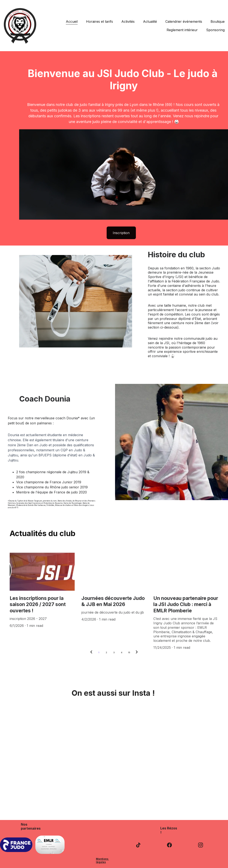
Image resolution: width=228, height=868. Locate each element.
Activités (128, 21)
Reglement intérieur (182, 30)
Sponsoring (215, 30)
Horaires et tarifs (99, 21)
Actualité (150, 21)
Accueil (72, 21)
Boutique (218, 21)
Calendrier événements (184, 21)
